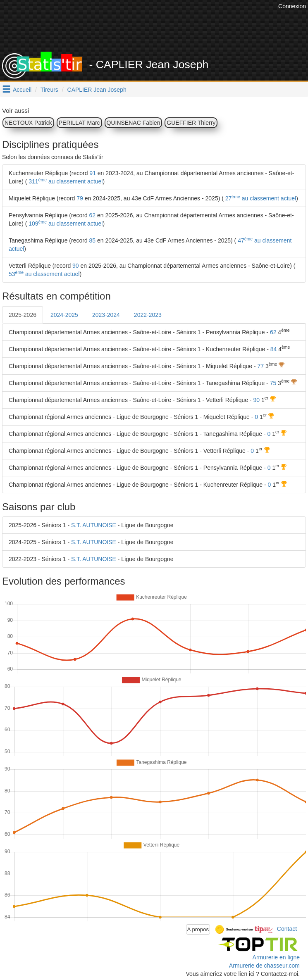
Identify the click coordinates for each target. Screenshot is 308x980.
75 (273, 383)
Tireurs (49, 90)
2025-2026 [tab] (23, 315)
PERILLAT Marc (79, 123)
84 (274, 349)
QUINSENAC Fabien (134, 123)
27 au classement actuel (260, 198)
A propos (198, 929)
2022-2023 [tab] (148, 315)
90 (76, 266)
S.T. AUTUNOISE (94, 525)
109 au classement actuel (65, 224)
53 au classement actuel (44, 274)
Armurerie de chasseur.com (264, 966)
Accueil (22, 90)
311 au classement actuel (65, 181)
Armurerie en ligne (276, 957)
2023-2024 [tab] (106, 315)
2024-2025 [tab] (64, 315)
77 (261, 366)
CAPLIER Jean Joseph (97, 90)
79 (80, 198)
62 (93, 215)
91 (93, 173)
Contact (287, 929)
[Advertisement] (155, 31)
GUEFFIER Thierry (191, 123)
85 (93, 240)
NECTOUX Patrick (28, 123)
